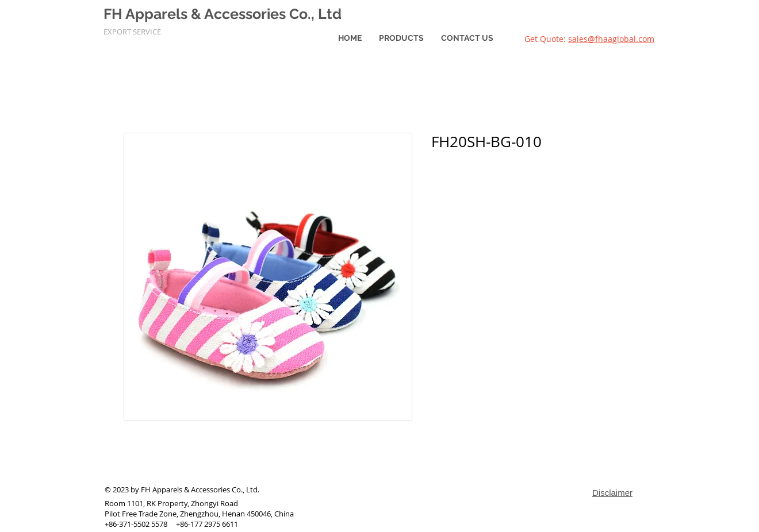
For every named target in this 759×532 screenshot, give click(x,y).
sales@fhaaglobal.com (611, 39)
